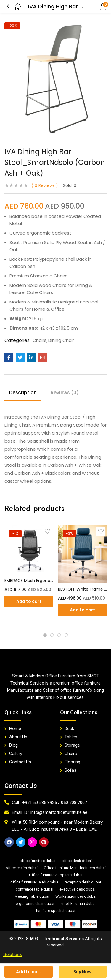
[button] (95, 6)
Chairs (40, 340)
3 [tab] (59, 635)
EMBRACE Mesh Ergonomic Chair (29, 581)
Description (23, 393)
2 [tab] (52, 635)
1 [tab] (45, 635)
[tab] (25, 394)
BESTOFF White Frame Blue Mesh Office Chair (82, 589)
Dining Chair (61, 340)
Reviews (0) (65, 393)
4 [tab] (66, 635)
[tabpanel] (29, 575)
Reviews (45, 185)
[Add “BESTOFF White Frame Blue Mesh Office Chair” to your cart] (82, 610)
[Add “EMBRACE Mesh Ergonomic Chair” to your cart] (29, 601)
